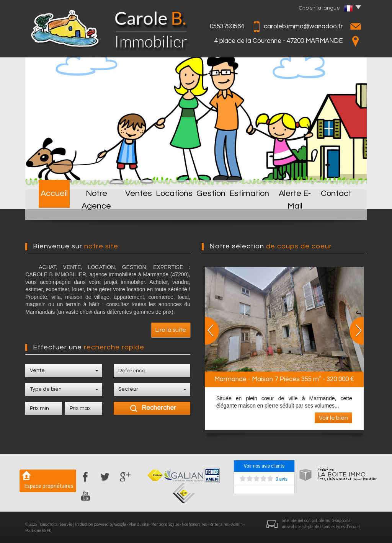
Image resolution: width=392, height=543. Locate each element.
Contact (342, 208)
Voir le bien (333, 418)
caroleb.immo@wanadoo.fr (303, 26)
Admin (237, 524)
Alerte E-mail (299, 208)
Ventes (136, 208)
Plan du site (139, 524)
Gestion (213, 208)
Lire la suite (171, 330)
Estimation (252, 208)
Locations (174, 208)
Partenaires (219, 524)
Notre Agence (93, 208)
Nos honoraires (194, 524)
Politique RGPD (38, 530)
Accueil (48, 208)
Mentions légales (165, 524)
